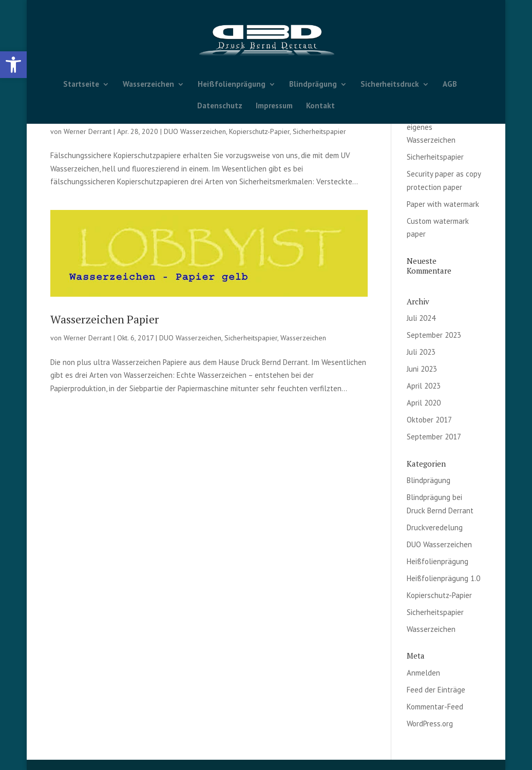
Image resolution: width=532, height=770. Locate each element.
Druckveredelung (435, 527)
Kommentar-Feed (435, 707)
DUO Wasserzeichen (195, 131)
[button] (13, 65)
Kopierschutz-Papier (259, 131)
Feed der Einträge (436, 690)
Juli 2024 (421, 318)
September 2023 (434, 335)
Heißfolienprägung (232, 85)
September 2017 (434, 437)
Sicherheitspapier (319, 131)
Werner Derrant (88, 131)
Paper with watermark (443, 204)
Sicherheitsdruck (390, 85)
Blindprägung (313, 85)
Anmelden (423, 673)
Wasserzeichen (148, 85)
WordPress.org (430, 724)
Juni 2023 (422, 369)
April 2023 (424, 386)
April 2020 (424, 403)
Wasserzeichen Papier (104, 319)
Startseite (81, 85)
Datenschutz (220, 106)
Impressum (274, 106)
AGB (450, 85)
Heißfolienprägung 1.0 (443, 578)
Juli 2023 (421, 352)
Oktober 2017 (429, 420)
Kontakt (320, 106)
